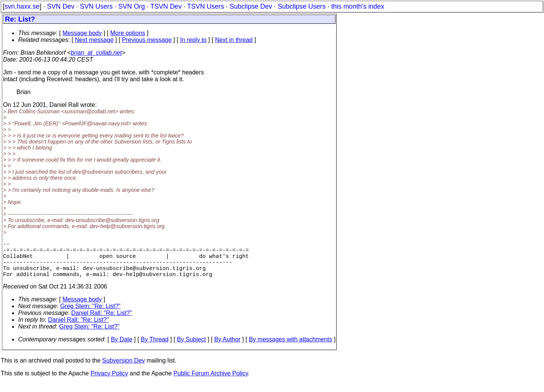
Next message (94, 40)
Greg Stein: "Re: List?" (90, 315)
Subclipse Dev (251, 6)
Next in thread (234, 40)
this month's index (358, 6)
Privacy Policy (109, 382)
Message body (82, 33)
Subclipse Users (302, 6)
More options (128, 33)
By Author (227, 348)
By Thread (155, 348)
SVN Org (131, 6)
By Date (121, 348)
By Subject (191, 348)
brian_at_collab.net (96, 53)
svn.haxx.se (22, 6)
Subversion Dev (124, 370)
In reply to (193, 40)
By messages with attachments (291, 348)
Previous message (147, 40)
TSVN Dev (166, 6)
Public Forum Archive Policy (211, 382)
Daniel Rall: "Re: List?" (102, 322)
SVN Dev (60, 6)
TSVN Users (206, 6)
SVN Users (96, 6)
